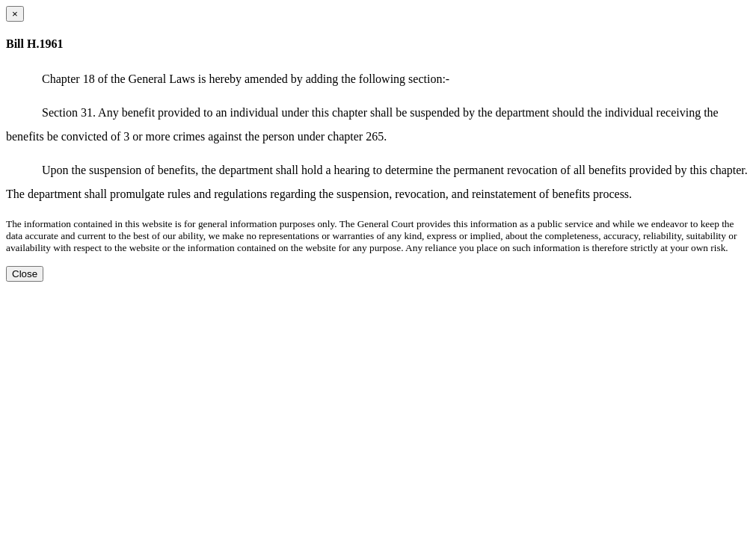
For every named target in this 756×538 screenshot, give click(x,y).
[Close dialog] (15, 14)
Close (25, 274)
